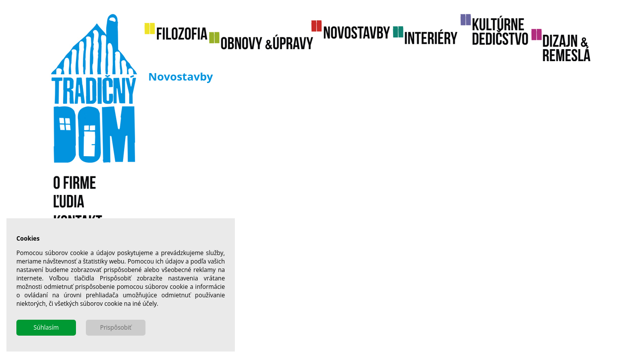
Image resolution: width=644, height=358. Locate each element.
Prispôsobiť (115, 327)
